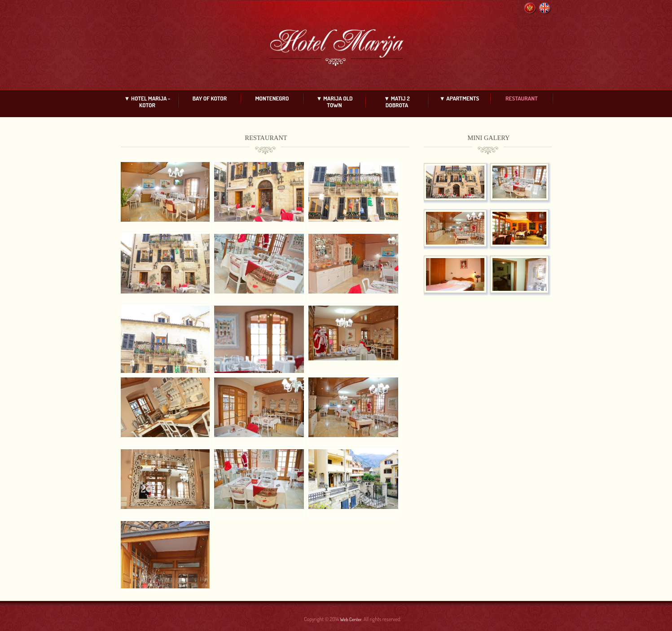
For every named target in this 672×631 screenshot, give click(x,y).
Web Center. (351, 619)
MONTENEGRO (272, 98)
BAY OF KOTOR (210, 98)
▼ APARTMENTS (459, 98)
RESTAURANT (522, 98)
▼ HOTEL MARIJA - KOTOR (147, 102)
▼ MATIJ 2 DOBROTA (397, 102)
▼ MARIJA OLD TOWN (335, 102)
